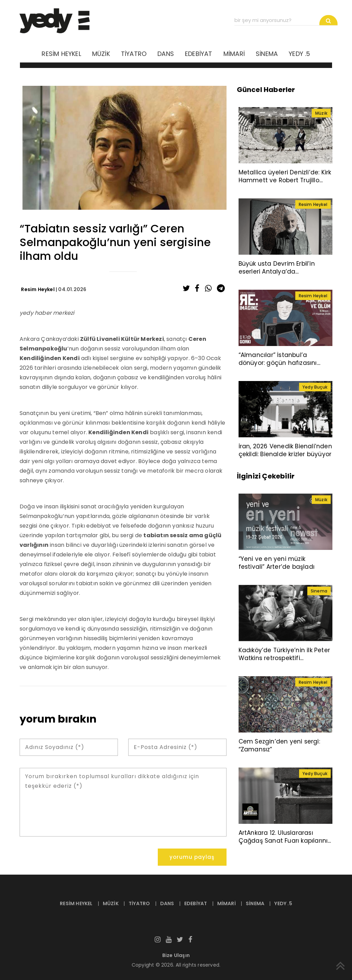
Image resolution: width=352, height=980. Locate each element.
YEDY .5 (299, 54)
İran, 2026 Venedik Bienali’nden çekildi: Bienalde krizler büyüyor (285, 450)
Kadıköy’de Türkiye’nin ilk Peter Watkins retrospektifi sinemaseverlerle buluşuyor (284, 658)
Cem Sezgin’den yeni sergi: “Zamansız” (279, 745)
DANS (166, 54)
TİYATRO (134, 54)
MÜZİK (101, 54)
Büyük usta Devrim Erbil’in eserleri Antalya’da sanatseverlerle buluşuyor (278, 272)
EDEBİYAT (199, 54)
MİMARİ (234, 54)
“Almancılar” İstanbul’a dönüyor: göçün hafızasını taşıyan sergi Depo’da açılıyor (284, 363)
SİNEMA (267, 54)
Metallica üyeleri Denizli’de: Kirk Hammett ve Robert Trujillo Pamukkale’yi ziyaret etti (285, 180)
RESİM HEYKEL (61, 54)
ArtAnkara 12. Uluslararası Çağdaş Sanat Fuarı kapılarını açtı (283, 841)
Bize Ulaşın (176, 955)
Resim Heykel (38, 289)
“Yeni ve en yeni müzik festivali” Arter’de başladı (277, 563)
